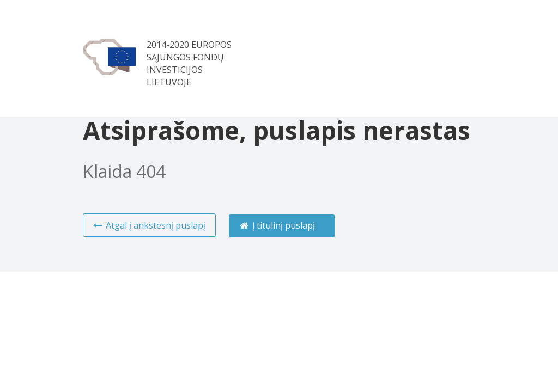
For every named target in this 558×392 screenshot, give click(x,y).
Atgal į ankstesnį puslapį (149, 225)
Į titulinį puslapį (277, 225)
